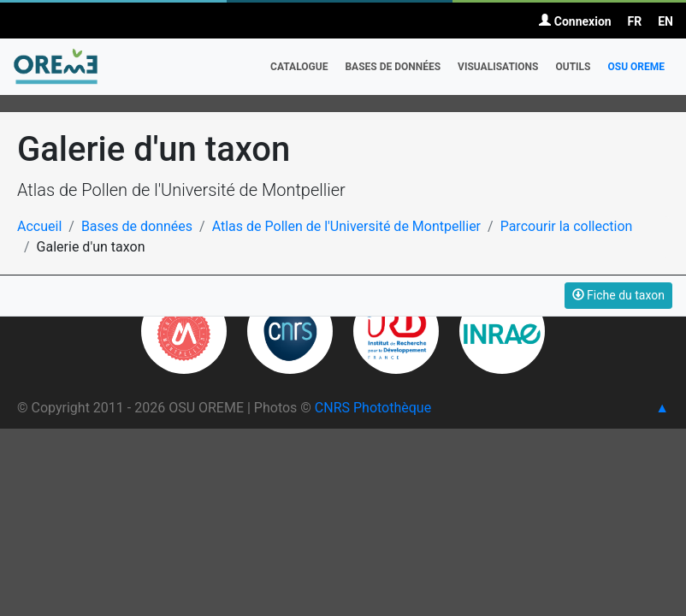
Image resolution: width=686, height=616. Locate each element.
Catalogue (299, 67)
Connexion (575, 21)
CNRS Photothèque (373, 408)
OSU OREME (636, 67)
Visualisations (498, 67)
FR (635, 21)
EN (665, 21)
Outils (573, 67)
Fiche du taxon (618, 295)
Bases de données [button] (393, 67)
